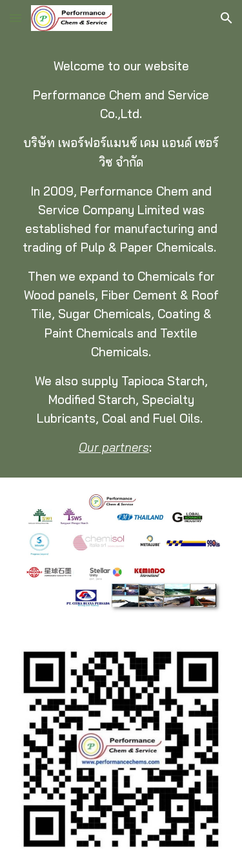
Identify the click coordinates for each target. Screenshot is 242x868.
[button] (15, 18)
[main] (121, 257)
